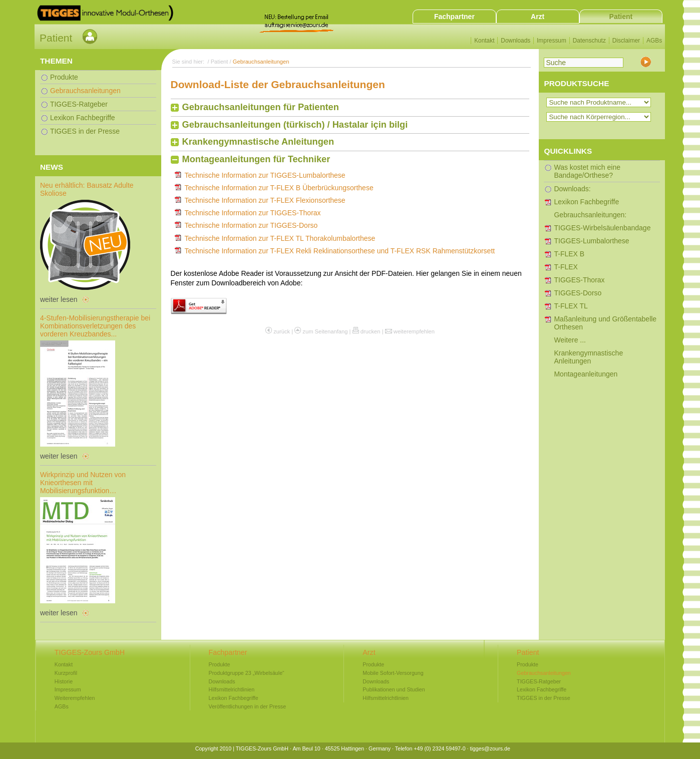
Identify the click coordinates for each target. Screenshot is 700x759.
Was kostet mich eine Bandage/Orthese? (587, 171)
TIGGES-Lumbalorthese (591, 241)
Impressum (552, 41)
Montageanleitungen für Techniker (256, 159)
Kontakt (484, 41)
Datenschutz (589, 41)
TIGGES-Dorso (578, 293)
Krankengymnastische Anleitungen (258, 142)
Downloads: (572, 189)
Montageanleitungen (586, 374)
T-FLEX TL (571, 306)
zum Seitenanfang (325, 331)
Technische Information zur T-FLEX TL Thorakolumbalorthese (280, 238)
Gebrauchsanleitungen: (590, 215)
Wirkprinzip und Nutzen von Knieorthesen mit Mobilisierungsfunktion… (83, 483)
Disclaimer (626, 41)
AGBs (654, 41)
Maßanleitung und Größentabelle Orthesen (605, 323)
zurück (282, 331)
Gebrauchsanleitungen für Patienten (261, 107)
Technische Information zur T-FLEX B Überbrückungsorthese (279, 188)
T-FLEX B (569, 254)
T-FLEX (566, 267)
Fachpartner (454, 17)
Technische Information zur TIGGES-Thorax (253, 213)
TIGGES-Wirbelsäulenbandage (602, 228)
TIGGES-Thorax (579, 280)
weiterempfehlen (414, 331)
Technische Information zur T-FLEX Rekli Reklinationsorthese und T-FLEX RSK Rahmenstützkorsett (340, 251)
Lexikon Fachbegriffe (586, 202)
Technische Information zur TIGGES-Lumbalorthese (265, 175)
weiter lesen (59, 299)
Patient (621, 17)
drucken (371, 331)
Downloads (515, 41)
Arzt (538, 17)
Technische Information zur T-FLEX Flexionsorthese (265, 200)
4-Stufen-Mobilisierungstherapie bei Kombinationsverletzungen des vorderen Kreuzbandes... (95, 326)
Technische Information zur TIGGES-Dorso (251, 225)
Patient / (222, 62)
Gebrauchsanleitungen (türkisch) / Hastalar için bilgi (295, 125)
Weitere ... (570, 340)
